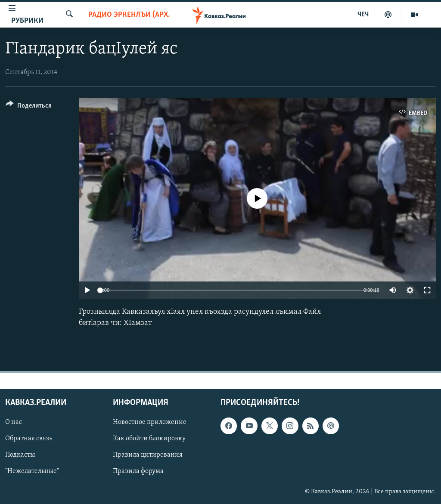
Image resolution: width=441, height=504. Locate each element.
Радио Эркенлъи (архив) (130, 15)
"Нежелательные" (32, 471)
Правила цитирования (148, 455)
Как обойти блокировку (149, 439)
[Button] (29, 107)
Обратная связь (29, 439)
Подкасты (20, 455)
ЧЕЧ (363, 15)
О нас (14, 422)
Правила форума (138, 471)
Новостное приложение (150, 422)
